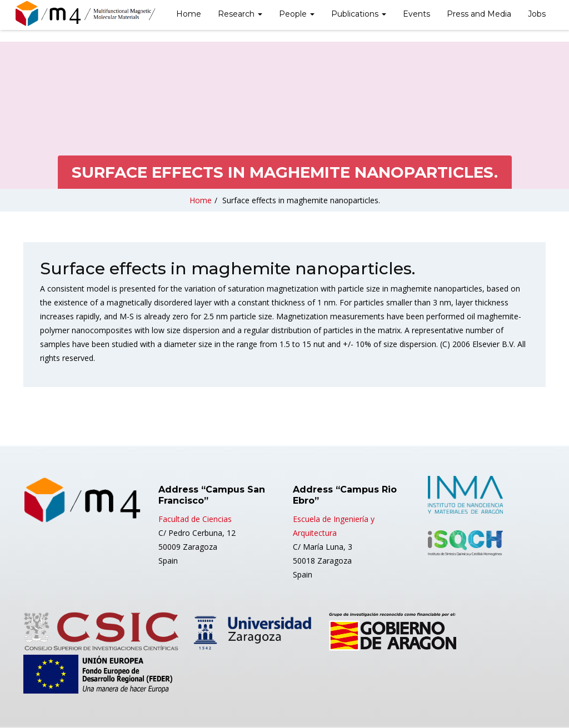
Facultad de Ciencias (195, 519)
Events (416, 14)
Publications (359, 14)
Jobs (537, 14)
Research (240, 14)
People (297, 14)
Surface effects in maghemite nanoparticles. (301, 200)
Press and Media (479, 14)
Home (189, 14)
